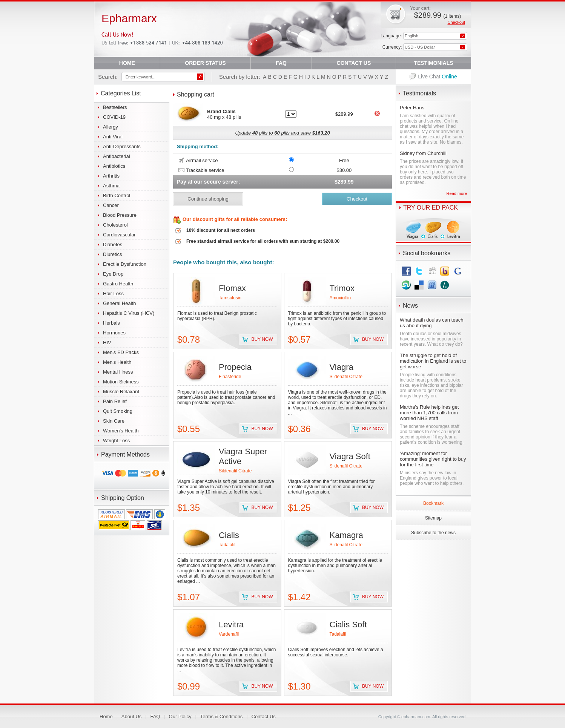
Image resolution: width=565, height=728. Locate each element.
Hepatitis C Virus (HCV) (129, 313)
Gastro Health (118, 284)
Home (106, 717)
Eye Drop (113, 274)
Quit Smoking (118, 411)
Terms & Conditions (222, 717)
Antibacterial (117, 156)
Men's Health (117, 362)
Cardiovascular (119, 235)
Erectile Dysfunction (125, 264)
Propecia (235, 367)
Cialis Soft (348, 625)
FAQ (281, 63)
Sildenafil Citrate (346, 377)
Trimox (342, 288)
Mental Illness (118, 372)
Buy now (262, 339)
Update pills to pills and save (282, 133)
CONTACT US (354, 63)
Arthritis (111, 176)
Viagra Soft (350, 456)
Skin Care (114, 421)
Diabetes (113, 244)
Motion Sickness (121, 382)
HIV (107, 343)
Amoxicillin (340, 298)
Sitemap (433, 518)
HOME (127, 63)
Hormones (114, 333)
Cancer (111, 205)
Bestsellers (115, 107)
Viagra (342, 367)
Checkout (456, 22)
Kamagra (346, 535)
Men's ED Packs (121, 352)
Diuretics (113, 254)
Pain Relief (115, 401)
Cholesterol (115, 225)
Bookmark (433, 503)
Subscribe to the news (433, 533)
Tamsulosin (230, 298)
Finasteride (230, 377)
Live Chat (438, 77)
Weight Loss (116, 441)
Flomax (232, 288)
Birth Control (117, 195)
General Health (119, 303)
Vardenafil (229, 634)
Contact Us (264, 717)
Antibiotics (114, 166)
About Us (131, 717)
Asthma (111, 186)
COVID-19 (114, 117)
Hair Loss (113, 293)
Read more (457, 193)
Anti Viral (113, 137)
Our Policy (180, 717)
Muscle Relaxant (121, 392)
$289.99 (438, 15)
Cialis (229, 535)
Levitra (231, 625)
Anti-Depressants (122, 146)
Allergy (111, 127)
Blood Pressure (120, 215)
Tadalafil (227, 545)
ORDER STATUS (205, 63)
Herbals (111, 323)
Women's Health (121, 431)
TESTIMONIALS (433, 63)
